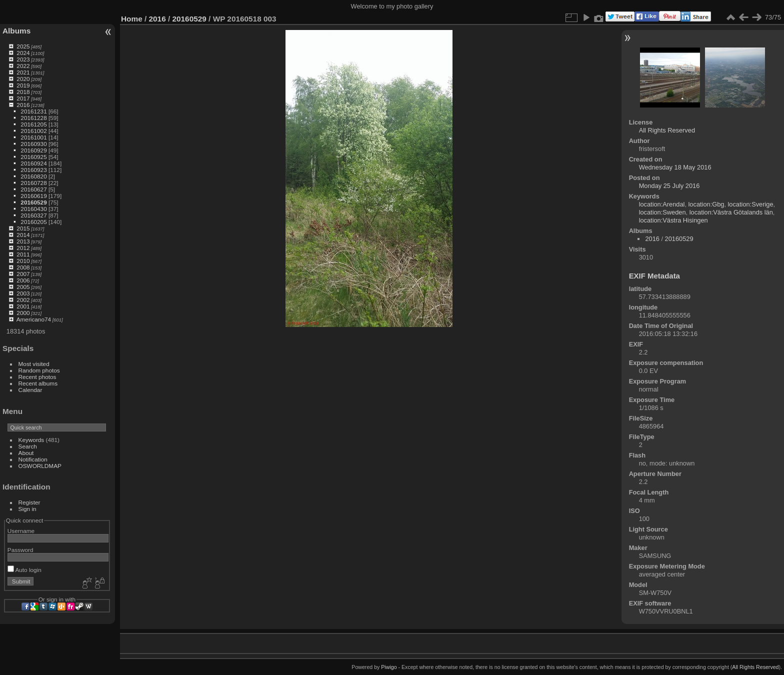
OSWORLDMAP (40, 466)
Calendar (30, 390)
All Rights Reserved (667, 130)
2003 (23, 293)
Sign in (27, 509)
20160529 (33, 202)
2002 (23, 300)
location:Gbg (706, 204)
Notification (33, 459)
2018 (23, 92)
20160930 (33, 144)
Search (28, 446)
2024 (23, 53)
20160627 (33, 189)
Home (132, 19)
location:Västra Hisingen (673, 220)
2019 (23, 85)
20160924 (33, 163)
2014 (23, 235)
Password (20, 550)
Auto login (24, 570)
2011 (23, 254)
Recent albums (38, 383)
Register (29, 502)
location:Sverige (751, 204)
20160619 (33, 196)
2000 (23, 313)
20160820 (33, 176)
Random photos (39, 370)
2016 (23, 105)
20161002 (33, 131)
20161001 (33, 137)
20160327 (33, 215)
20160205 (33, 222)
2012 (23, 248)
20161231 (33, 111)
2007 (23, 274)
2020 (23, 79)
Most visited (34, 364)
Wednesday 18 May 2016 (675, 167)
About (26, 453)
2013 (23, 241)
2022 (23, 66)
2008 (23, 267)
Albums (16, 31)
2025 (23, 46)
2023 (23, 59)
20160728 (33, 183)
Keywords (31, 440)
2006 (23, 280)
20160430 (33, 209)
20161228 (33, 118)
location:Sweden (662, 212)
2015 (23, 228)
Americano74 (34, 319)
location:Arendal (662, 204)
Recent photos (37, 377)
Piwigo (389, 667)
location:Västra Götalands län (731, 212)
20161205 (33, 124)
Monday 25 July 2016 (669, 186)
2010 (23, 261)
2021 (23, 72)
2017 (23, 98)
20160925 (33, 157)
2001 (23, 306)
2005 (23, 287)
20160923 (33, 170)
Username (21, 531)
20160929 (33, 150)
